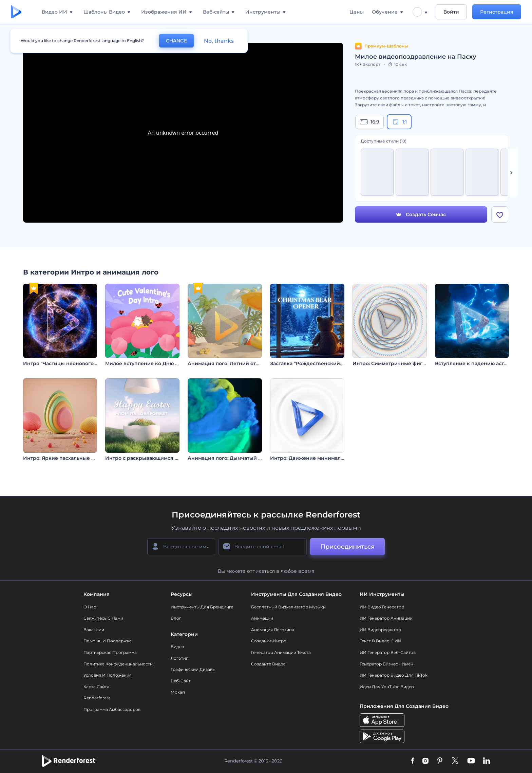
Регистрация (497, 12)
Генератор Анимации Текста (281, 652)
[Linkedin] (487, 761)
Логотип (180, 658)
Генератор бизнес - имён (386, 664)
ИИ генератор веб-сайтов (388, 652)
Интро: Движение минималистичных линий (327, 458)
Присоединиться (347, 547)
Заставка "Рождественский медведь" (318, 363)
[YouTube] (471, 761)
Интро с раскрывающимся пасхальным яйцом (165, 458)
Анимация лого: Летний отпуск (228, 363)
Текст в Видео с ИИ (381, 641)
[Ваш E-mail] (263, 547)
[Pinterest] (440, 761)
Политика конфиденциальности (118, 664)
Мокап (178, 692)
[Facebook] (413, 761)
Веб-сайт (181, 681)
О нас (90, 607)
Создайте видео (268, 664)
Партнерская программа (110, 652)
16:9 (369, 122)
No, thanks (219, 41)
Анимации (262, 618)
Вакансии (94, 630)
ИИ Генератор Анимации (386, 618)
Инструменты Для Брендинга (202, 607)
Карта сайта (96, 687)
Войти (451, 12)
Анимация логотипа (273, 630)
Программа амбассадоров (112, 709)
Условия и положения (108, 675)
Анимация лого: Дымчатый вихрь (231, 458)
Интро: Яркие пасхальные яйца (63, 458)
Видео (177, 647)
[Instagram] (425, 761)
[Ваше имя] (181, 547)
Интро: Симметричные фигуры (393, 363)
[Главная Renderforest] (16, 12)
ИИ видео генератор (382, 607)
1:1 (399, 122)
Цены (357, 12)
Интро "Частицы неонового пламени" (71, 363)
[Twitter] (455, 761)
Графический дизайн (193, 669)
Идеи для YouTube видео (387, 687)
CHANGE (176, 41)
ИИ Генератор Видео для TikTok (394, 675)
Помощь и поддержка (108, 641)
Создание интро (269, 641)
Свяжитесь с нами (103, 618)
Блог (176, 618)
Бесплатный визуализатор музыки (288, 607)
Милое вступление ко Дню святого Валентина (164, 363)
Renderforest (97, 698)
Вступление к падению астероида (479, 363)
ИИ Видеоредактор (380, 630)
